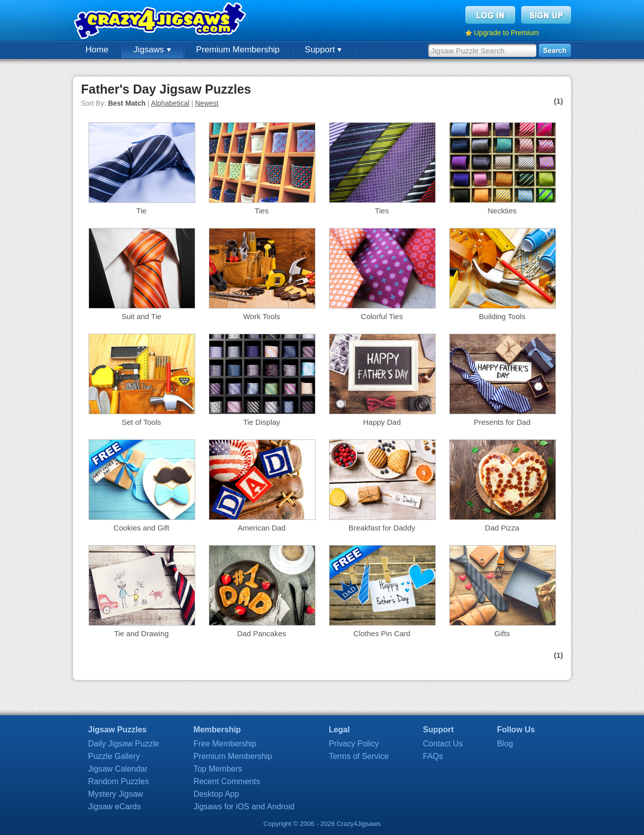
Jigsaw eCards (114, 807)
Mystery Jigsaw (115, 794)
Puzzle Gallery (114, 756)
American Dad (261, 528)
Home (97, 50)
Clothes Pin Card (382, 633)
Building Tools (502, 316)
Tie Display (262, 422)
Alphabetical (170, 103)
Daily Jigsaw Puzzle (124, 744)
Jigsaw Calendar (118, 769)
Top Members (218, 769)
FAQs (433, 756)
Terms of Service (358, 756)
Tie (141, 211)
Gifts (502, 633)
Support (323, 50)
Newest (207, 103)
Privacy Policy (354, 744)
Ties (262, 211)
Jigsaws (152, 50)
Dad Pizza (502, 528)
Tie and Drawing (142, 633)
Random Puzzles (118, 781)
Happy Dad (382, 422)
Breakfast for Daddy (382, 528)
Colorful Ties (382, 316)
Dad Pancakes (262, 633)
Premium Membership (238, 50)
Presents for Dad (502, 422)
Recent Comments (227, 781)
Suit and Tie (141, 316)
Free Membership (225, 744)
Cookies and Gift (142, 528)
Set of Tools (141, 422)
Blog (505, 744)
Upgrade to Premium (506, 33)
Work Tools (262, 316)
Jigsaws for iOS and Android (244, 807)
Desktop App (216, 794)
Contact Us (443, 744)
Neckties (502, 211)
